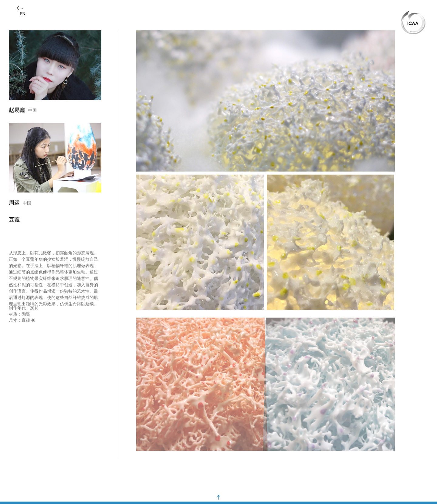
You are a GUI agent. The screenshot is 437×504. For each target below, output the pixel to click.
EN (23, 14)
